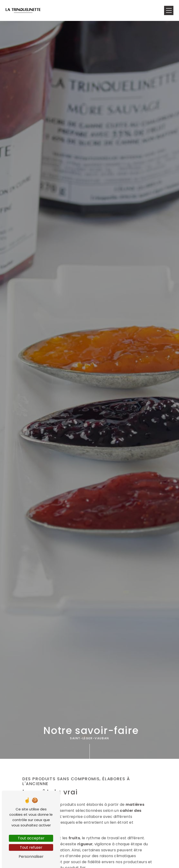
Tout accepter (31, 838)
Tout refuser (31, 847)
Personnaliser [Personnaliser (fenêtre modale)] (31, 856)
